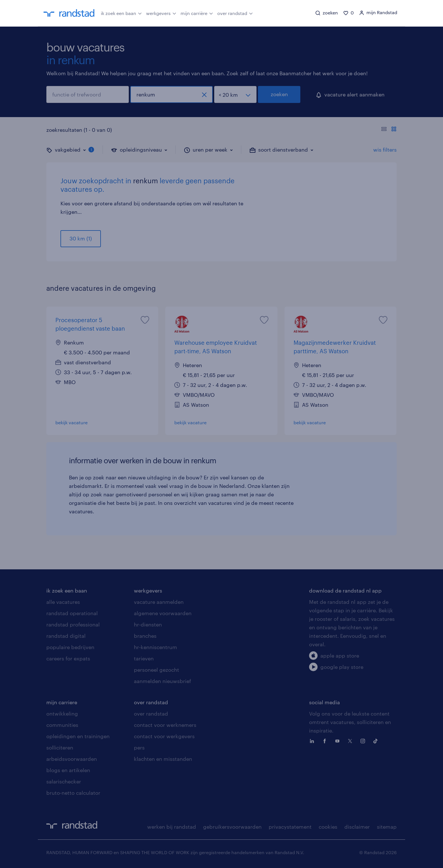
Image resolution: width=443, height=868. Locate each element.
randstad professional (73, 624)
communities (62, 725)
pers (139, 748)
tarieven (144, 658)
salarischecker (64, 781)
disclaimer (357, 827)
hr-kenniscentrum (156, 647)
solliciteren (60, 748)
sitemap (387, 827)
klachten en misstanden (163, 759)
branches (145, 636)
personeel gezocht (157, 670)
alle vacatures (63, 602)
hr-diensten (148, 624)
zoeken (279, 94)
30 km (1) (81, 238)
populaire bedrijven (70, 647)
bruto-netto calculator (73, 793)
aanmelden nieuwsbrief (162, 681)
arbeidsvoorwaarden (72, 759)
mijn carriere (62, 702)
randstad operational (72, 613)
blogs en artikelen (68, 770)
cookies (328, 827)
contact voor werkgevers (164, 736)
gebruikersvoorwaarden (232, 827)
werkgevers (161, 13)
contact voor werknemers (165, 725)
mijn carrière (197, 13)
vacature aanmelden (159, 602)
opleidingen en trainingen (78, 736)
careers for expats (68, 658)
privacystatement (290, 827)
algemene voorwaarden (163, 613)
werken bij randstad (172, 827)
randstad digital (66, 636)
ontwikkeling (62, 714)
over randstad (235, 13)
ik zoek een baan (121, 13)
